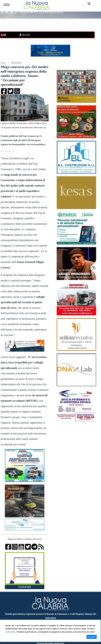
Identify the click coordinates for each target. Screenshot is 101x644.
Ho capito (92, 637)
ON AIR (25, 35)
